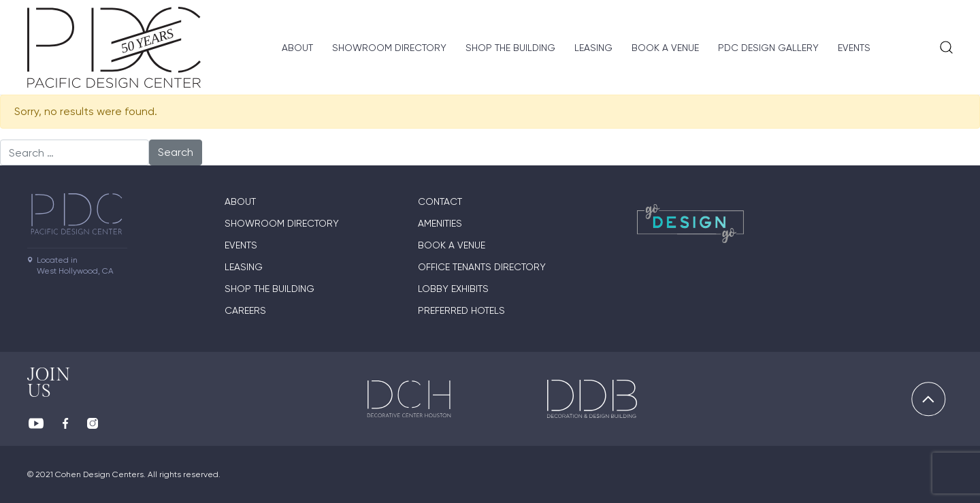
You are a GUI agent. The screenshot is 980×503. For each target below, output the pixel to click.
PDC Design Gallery (768, 48)
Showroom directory (389, 48)
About (297, 48)
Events (854, 48)
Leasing (593, 48)
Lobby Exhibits (453, 289)
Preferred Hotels (461, 310)
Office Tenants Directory (482, 267)
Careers (245, 310)
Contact (440, 201)
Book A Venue (665, 48)
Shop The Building (510, 48)
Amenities (440, 223)
